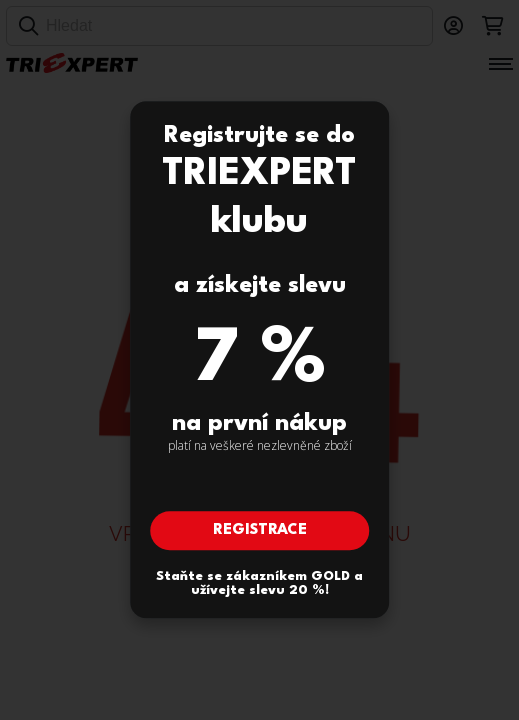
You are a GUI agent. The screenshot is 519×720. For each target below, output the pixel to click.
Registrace (260, 531)
